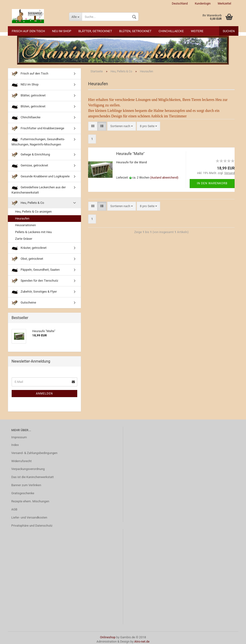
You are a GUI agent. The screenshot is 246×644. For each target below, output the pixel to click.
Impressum (19, 437)
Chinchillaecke (171, 31)
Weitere (197, 31)
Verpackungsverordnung (28, 469)
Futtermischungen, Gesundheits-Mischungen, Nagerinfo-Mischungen (38, 141)
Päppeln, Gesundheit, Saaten (36, 270)
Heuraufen (22, 218)
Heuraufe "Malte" (130, 154)
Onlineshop (108, 637)
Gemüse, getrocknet (30, 166)
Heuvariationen (26, 225)
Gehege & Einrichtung (31, 155)
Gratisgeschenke (23, 493)
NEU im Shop (62, 31)
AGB (14, 509)
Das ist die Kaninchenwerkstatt (33, 477)
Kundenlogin (203, 4)
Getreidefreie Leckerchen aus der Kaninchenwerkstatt (39, 189)
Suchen (229, 31)
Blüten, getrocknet (135, 31)
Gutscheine (24, 303)
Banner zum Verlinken (26, 485)
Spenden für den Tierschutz (35, 281)
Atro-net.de (142, 642)
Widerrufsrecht (22, 461)
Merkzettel (224, 4)
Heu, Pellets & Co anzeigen (34, 212)
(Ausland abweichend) (164, 178)
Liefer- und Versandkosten (29, 517)
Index (15, 445)
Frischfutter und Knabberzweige (38, 128)
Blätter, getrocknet (95, 31)
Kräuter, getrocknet (29, 248)
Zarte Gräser (24, 239)
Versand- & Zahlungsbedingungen (34, 453)
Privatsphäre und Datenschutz (32, 526)
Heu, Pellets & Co (28, 203)
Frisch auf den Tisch (29, 31)
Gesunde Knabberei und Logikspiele (41, 177)
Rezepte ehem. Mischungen (30, 501)
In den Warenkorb (212, 183)
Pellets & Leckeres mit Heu (34, 232)
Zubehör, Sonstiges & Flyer (34, 292)
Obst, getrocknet (27, 259)
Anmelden (44, 394)
